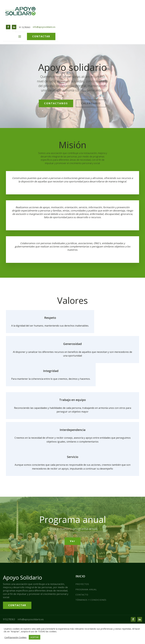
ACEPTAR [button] (35, 637)
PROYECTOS (82, 584)
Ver (73, 541)
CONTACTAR (41, 36)
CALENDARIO (91, 103)
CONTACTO (82, 595)
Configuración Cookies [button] (15, 637)
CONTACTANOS (56, 103)
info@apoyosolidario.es (44, 27)
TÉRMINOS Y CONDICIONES (91, 600)
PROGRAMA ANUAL (86, 589)
